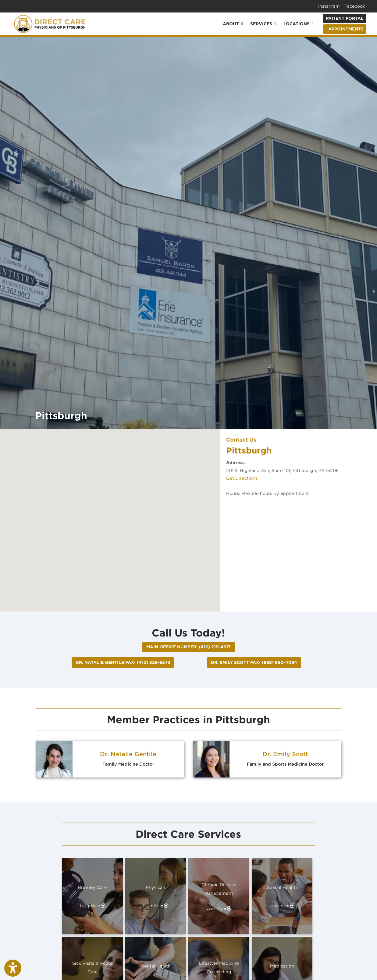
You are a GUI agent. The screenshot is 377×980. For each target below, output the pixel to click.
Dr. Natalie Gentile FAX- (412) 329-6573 (123, 662)
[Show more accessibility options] (13, 969)
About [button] (233, 24)
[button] (110, 515)
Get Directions (242, 478)
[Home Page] (50, 23)
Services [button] (263, 24)
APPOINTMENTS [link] (345, 29)
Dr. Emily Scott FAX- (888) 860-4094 (254, 662)
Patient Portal (345, 18)
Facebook (355, 6)
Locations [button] (299, 24)
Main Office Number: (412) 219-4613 (188, 647)
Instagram (329, 6)
